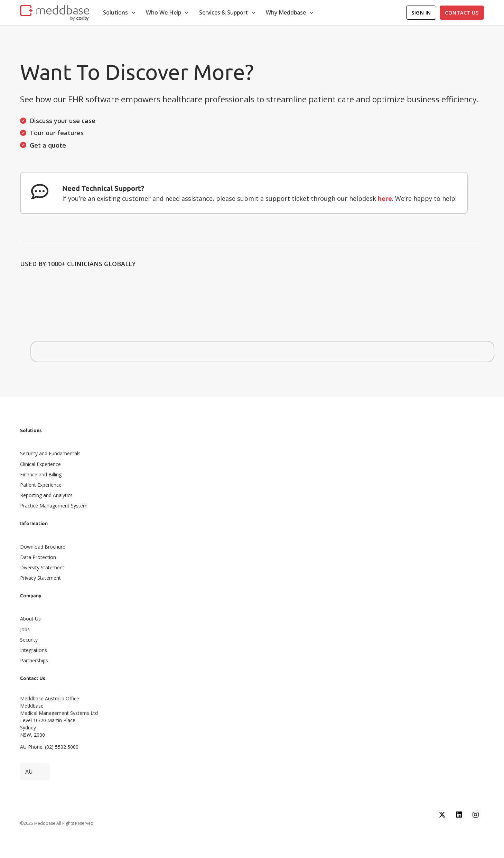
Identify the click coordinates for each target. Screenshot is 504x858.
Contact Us (462, 13)
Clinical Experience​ (40, 464)
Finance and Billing (41, 474)
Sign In (421, 13)
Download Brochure (43, 547)
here (385, 198)
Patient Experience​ (41, 485)
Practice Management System (54, 506)
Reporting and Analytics (46, 495)
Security (29, 640)
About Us (30, 619)
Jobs (25, 629)
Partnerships (34, 660)
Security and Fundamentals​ (50, 453)
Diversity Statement (42, 567)
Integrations (34, 650)
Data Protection (38, 557)
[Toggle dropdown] (133, 13)
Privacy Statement (40, 578)
